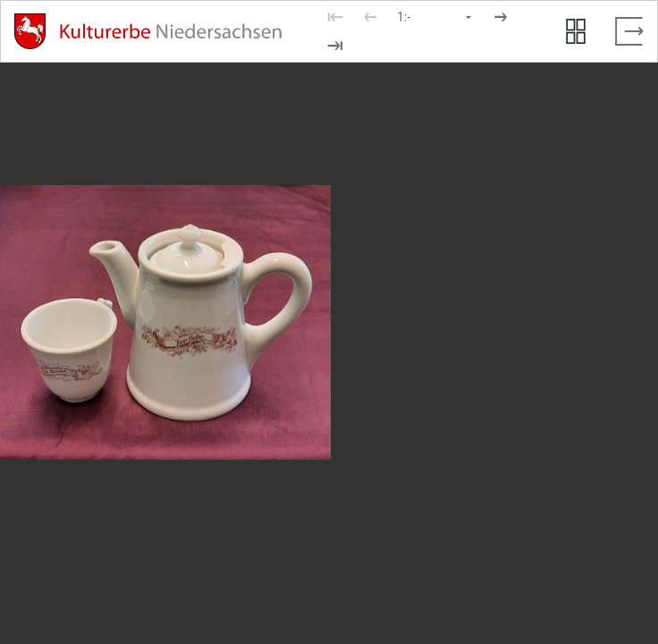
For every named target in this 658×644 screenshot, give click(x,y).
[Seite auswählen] (435, 17)
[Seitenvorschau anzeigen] (576, 31)
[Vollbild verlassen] (629, 31)
